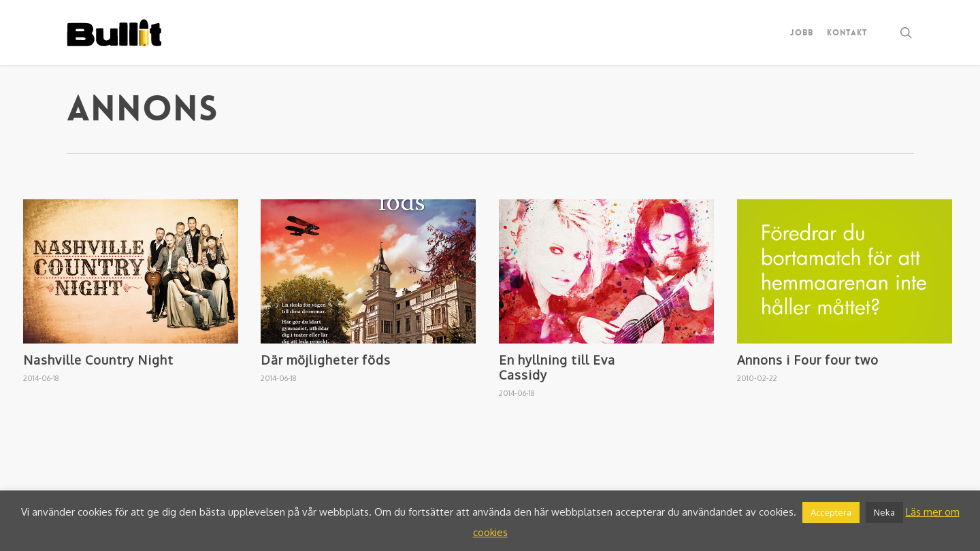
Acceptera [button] (831, 512)
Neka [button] (884, 512)
